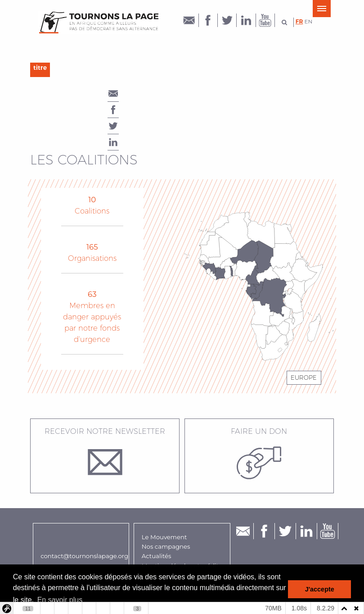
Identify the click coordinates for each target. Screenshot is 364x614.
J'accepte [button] (320, 589)
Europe (304, 377)
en (309, 21)
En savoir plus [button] (60, 600)
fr (299, 21)
